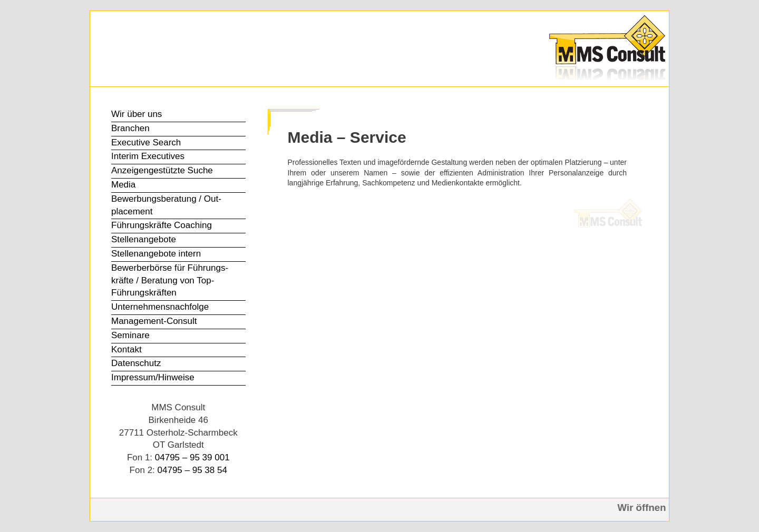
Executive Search (146, 142)
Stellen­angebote (144, 239)
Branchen (130, 128)
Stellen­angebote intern (156, 254)
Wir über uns (137, 114)
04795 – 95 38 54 (192, 470)
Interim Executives (148, 156)
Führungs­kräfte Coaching (162, 225)
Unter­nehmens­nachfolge (160, 307)
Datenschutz (136, 363)
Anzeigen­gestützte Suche (162, 170)
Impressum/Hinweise (153, 377)
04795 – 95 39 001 (192, 457)
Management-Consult (154, 321)
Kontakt (126, 349)
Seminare (130, 335)
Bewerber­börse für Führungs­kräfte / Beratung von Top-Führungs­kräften (170, 280)
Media (123, 185)
